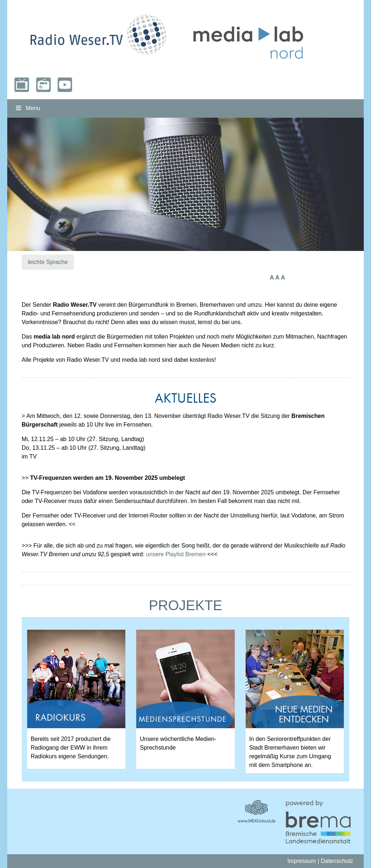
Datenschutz (337, 861)
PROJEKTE (186, 605)
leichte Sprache (48, 262)
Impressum (302, 861)
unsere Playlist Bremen (176, 554)
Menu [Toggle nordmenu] (27, 108)
